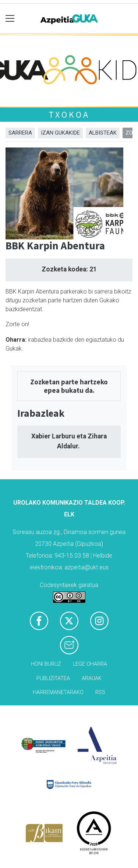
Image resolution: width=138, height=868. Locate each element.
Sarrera (20, 133)
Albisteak (103, 133)
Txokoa (69, 115)
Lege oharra (90, 664)
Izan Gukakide (60, 133)
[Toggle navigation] (10, 19)
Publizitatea (53, 678)
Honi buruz (46, 664)
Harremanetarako (58, 692)
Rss (100, 692)
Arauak (92, 678)
